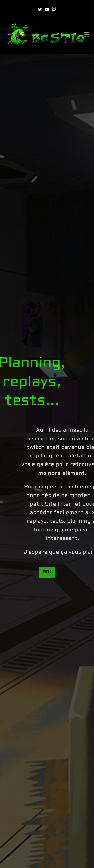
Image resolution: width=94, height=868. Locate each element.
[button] (86, 34)
